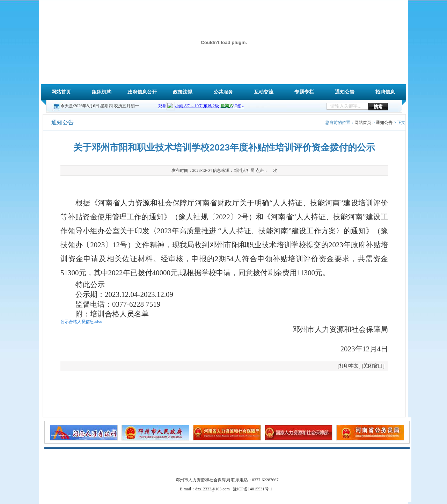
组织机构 (102, 92)
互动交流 (264, 92)
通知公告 (345, 92)
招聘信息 (385, 92)
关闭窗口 (373, 366)
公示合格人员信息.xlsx (81, 322)
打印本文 (349, 366)
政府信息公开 (142, 92)
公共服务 (223, 92)
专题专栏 (304, 92)
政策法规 (183, 92)
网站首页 (61, 92)
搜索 (378, 106)
